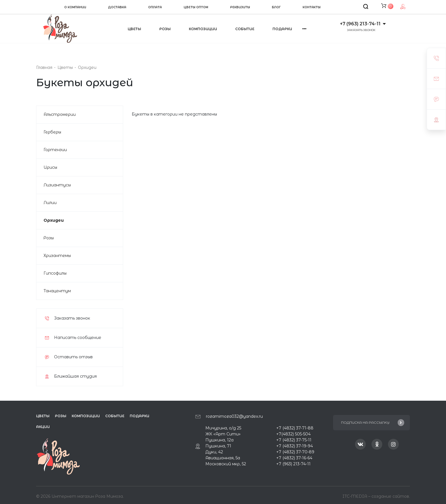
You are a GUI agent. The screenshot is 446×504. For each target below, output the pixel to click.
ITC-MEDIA (355, 495)
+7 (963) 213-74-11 (360, 24)
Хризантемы (57, 256)
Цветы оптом (196, 7)
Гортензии (55, 150)
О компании (75, 7)
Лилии (50, 203)
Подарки (140, 416)
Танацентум (57, 291)
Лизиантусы (57, 185)
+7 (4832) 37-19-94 (295, 446)
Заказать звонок (361, 30)
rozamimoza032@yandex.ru (234, 416)
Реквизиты (240, 7)
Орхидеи (54, 220)
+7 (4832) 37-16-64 (294, 458)
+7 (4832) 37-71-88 (295, 428)
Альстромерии (60, 114)
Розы (165, 29)
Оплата (155, 7)
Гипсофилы (55, 273)
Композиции (203, 29)
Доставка (117, 7)
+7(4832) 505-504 (293, 434)
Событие (245, 29)
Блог (276, 7)
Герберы (52, 132)
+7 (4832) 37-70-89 (295, 452)
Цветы (134, 29)
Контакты (312, 7)
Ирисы (50, 167)
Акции (43, 427)
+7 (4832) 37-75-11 (294, 440)
